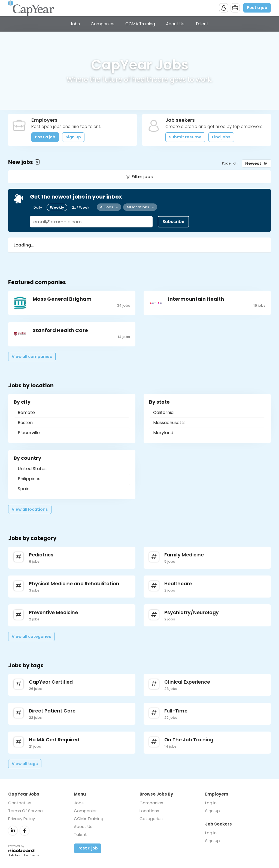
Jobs (75, 24)
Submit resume (185, 137)
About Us (175, 24)
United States (32, 469)
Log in (211, 803)
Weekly (57, 207)
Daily (38, 207)
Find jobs (221, 137)
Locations (149, 811)
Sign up (73, 137)
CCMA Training (140, 24)
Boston (25, 423)
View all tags (25, 764)
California (163, 412)
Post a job (257, 8)
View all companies (32, 357)
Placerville (29, 433)
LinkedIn (13, 831)
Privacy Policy (22, 819)
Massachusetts (169, 423)
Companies (103, 24)
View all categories (31, 636)
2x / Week (81, 207)
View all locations (30, 509)
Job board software (24, 856)
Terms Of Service (25, 811)
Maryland (163, 433)
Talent (202, 24)
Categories (151, 819)
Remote (26, 412)
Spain (24, 489)
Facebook (25, 831)
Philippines (29, 479)
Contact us (20, 803)
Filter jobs (142, 177)
